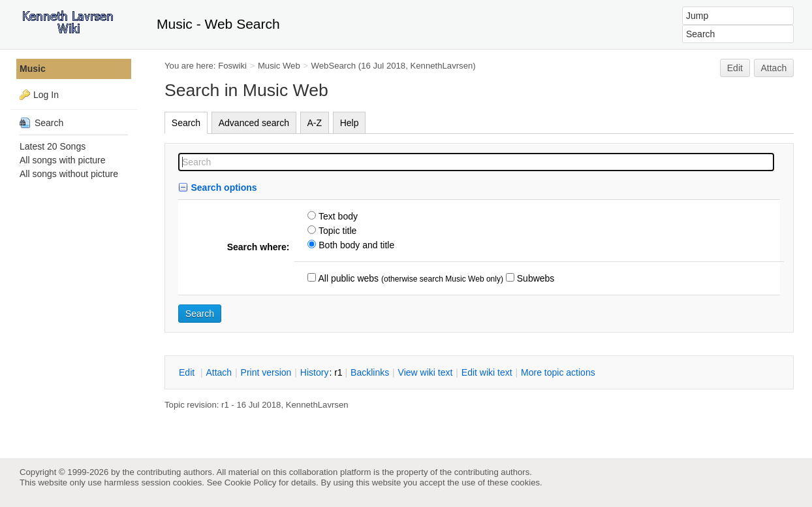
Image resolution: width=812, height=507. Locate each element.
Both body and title (355, 245)
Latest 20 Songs (53, 146)
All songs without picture (69, 174)
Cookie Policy (251, 482)
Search (186, 123)
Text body (337, 216)
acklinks (370, 372)
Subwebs (534, 278)
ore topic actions (558, 372)
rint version (266, 372)
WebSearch (334, 66)
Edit (735, 68)
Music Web (279, 66)
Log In (46, 95)
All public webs (347, 278)
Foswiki (232, 66)
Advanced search (254, 123)
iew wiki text (426, 372)
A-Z (315, 123)
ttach (219, 372)
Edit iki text (487, 372)
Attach (774, 68)
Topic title (336, 231)
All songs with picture (63, 160)
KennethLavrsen (442, 66)
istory (315, 372)
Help (350, 123)
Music (33, 69)
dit (188, 372)
